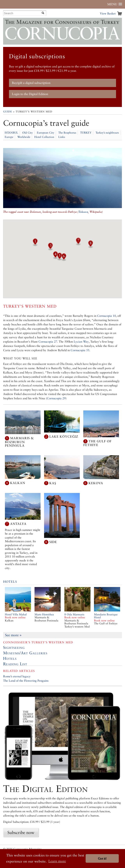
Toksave (83, 212)
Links (62, 137)
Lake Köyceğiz (64, 437)
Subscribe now (21, 832)
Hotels (10, 582)
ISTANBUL (11, 133)
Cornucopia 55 (80, 350)
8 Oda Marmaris (75, 616)
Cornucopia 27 (48, 342)
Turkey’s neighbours (107, 133)
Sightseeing (14, 647)
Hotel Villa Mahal (16, 616)
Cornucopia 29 (56, 398)
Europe (9, 137)
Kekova (96, 483)
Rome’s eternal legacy (17, 676)
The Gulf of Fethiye (97, 443)
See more (13, 635)
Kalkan (18, 483)
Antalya (18, 524)
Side (53, 542)
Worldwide (24, 137)
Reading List (15, 664)
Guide (8, 112)
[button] (35, 245)
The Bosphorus (67, 133)
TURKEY (86, 133)
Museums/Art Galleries (25, 653)
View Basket (108, 13)
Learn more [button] (57, 861)
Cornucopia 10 (106, 316)
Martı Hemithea (44, 614)
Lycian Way (81, 342)
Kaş (53, 483)
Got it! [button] (102, 859)
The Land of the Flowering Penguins (26, 681)
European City (46, 133)
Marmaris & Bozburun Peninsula (19, 442)
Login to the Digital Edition (30, 94)
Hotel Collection (44, 137)
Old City (27, 133)
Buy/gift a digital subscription (31, 83)
